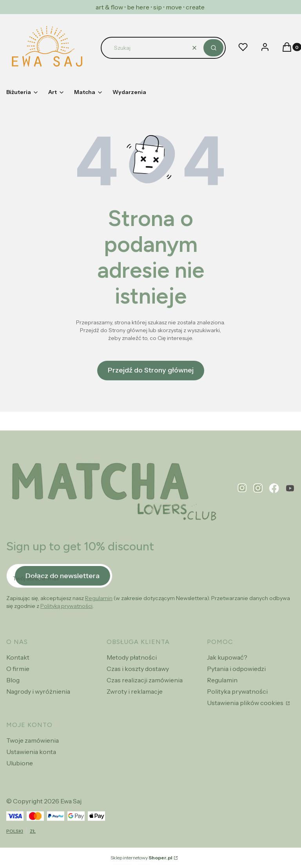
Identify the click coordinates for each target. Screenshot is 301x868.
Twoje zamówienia (33, 740)
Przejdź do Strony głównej (151, 370)
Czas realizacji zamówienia (145, 680)
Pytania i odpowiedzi (236, 669)
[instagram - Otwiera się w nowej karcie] (258, 488)
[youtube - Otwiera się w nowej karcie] (290, 488)
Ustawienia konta (31, 752)
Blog (13, 680)
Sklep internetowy (141, 858)
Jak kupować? (227, 657)
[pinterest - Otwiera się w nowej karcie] (242, 488)
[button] (213, 48)
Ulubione (20, 763)
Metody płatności (132, 657)
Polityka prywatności (237, 691)
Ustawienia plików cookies (246, 703)
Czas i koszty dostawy (138, 669)
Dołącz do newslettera (63, 575)
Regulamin (99, 598)
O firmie (18, 669)
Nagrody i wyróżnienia (38, 691)
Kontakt (18, 657)
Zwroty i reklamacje (135, 691)
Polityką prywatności (66, 606)
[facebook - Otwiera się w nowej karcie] (274, 488)
